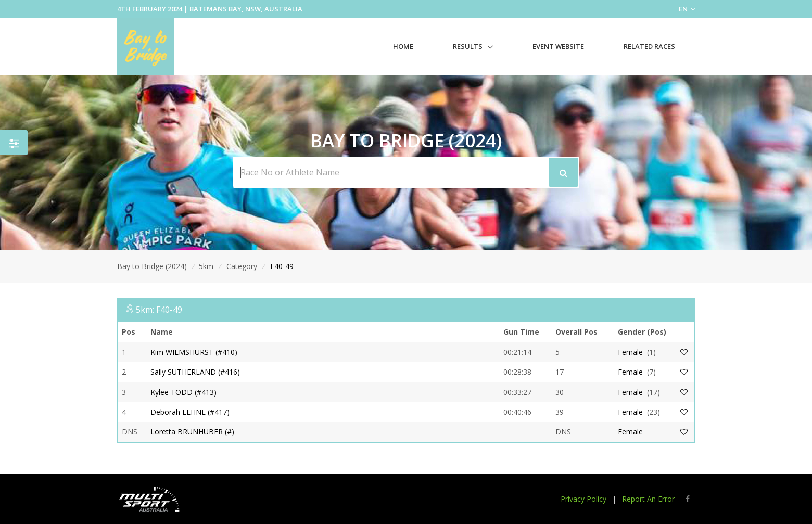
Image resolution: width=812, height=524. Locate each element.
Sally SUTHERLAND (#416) (195, 372)
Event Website (558, 46)
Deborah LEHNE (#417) (190, 412)
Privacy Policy (583, 499)
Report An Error (648, 499)
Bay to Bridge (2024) (152, 266)
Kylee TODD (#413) (183, 392)
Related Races (649, 46)
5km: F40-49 (159, 310)
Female (630, 352)
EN (687, 9)
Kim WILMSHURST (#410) (194, 352)
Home (403, 46)
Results (468, 46)
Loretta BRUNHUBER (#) (192, 432)
